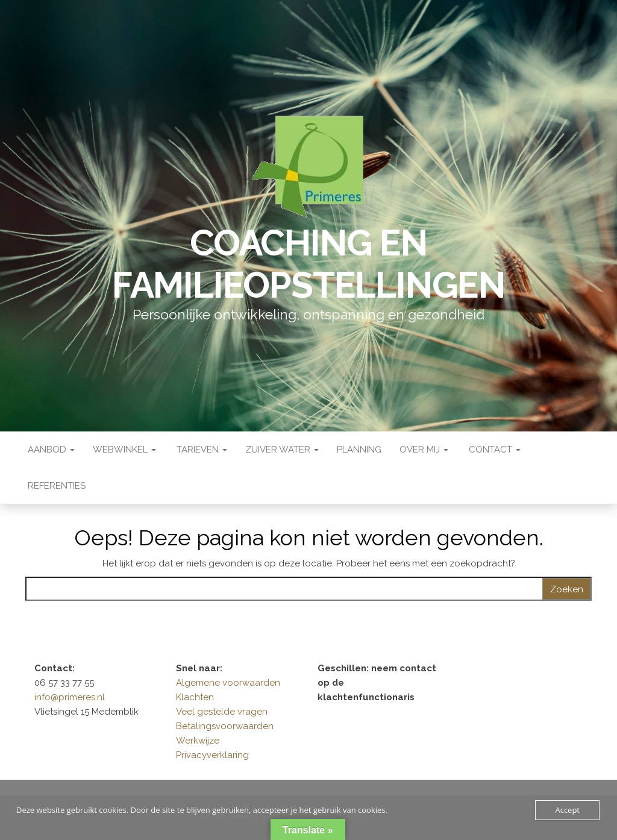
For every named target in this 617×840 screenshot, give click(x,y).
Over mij (424, 450)
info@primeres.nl (70, 697)
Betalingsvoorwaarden (225, 726)
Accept (567, 810)
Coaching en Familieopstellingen (308, 264)
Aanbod (50, 450)
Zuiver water (282, 450)
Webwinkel (124, 450)
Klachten (195, 697)
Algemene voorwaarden (228, 683)
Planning (359, 450)
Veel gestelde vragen (222, 712)
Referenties (55, 486)
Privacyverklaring (212, 755)
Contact (493, 450)
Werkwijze (198, 741)
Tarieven (201, 450)
